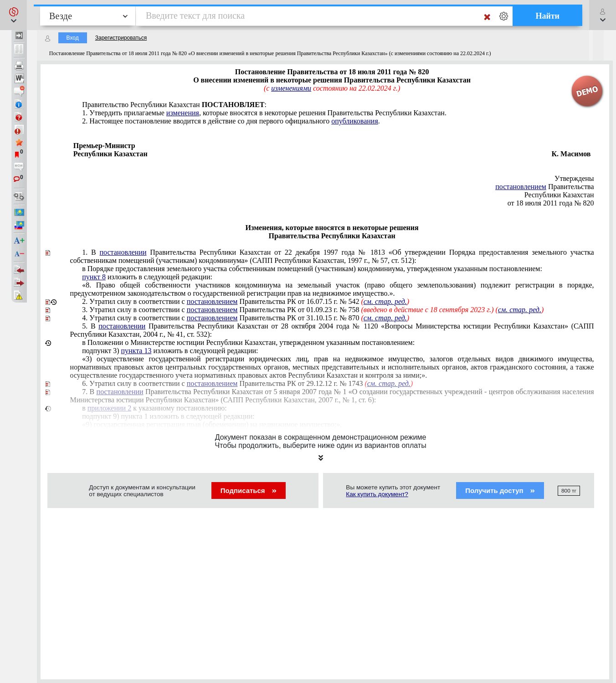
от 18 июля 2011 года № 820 (551, 203)
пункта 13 (136, 351)
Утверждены (574, 178)
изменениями (291, 88)
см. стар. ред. (520, 310)
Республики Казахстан (559, 195)
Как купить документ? (377, 494)
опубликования (355, 121)
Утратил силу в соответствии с (246, 301)
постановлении (123, 252)
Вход (73, 38)
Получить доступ (500, 490)
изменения (183, 113)
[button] (13, 15)
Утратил (313, 310)
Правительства (544, 187)
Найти (547, 16)
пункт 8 (94, 277)
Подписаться (249, 490)
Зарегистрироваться (121, 38)
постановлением (521, 187)
